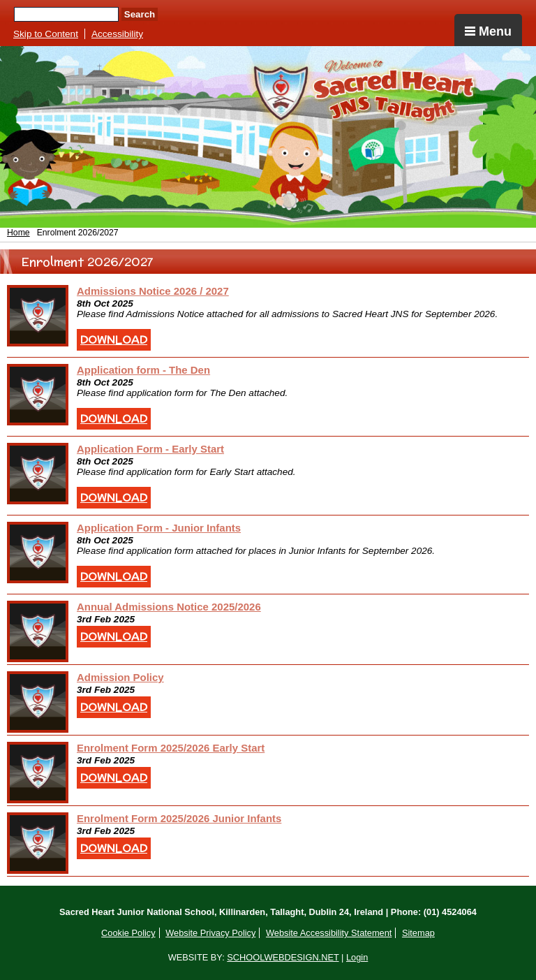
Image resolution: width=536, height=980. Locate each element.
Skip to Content (46, 34)
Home (18, 233)
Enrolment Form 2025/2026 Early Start (171, 748)
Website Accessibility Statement (329, 933)
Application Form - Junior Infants (159, 528)
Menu (488, 31)
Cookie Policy (128, 933)
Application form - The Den (143, 370)
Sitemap (418, 933)
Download (114, 340)
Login (357, 957)
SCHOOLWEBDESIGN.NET (283, 957)
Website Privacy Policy (210, 933)
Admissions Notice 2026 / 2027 (153, 291)
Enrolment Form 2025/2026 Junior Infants (179, 818)
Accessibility (117, 34)
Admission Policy (120, 677)
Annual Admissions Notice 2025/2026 (169, 607)
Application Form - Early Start (150, 449)
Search (140, 14)
